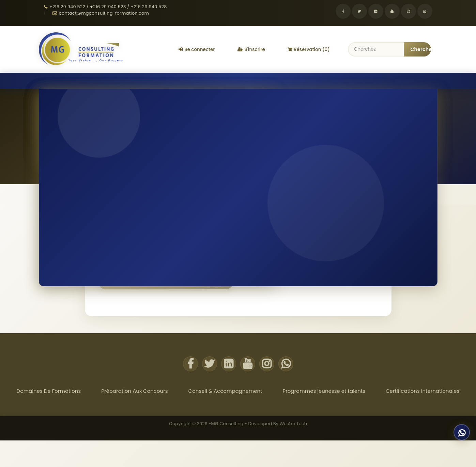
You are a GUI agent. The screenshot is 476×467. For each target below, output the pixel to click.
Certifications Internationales (355, 80)
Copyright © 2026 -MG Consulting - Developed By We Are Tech (238, 423)
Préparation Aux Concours (123, 80)
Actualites (437, 80)
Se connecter (197, 50)
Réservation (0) (309, 50)
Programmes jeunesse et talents (275, 80)
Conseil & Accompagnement (195, 80)
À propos (407, 80)
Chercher (421, 49)
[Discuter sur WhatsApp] (460, 432)
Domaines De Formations (55, 80)
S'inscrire (251, 50)
